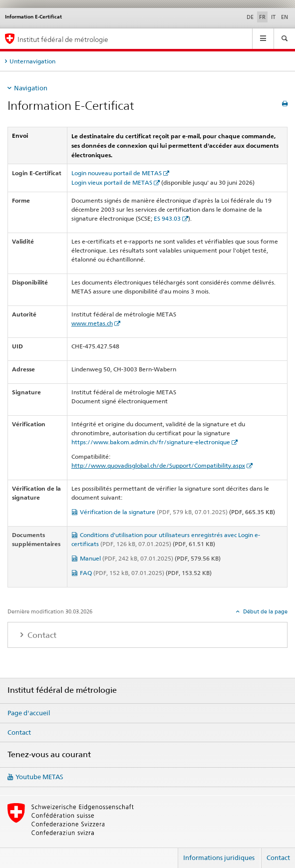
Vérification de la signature (154, 512)
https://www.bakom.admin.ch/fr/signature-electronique (151, 442)
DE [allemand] (250, 17)
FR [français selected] (262, 17)
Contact (19, 732)
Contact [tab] (41, 635)
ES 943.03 (167, 218)
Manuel (127, 558)
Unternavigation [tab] (32, 61)
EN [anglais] (285, 17)
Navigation (31, 88)
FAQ (122, 573)
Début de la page (265, 611)
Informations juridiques (219, 858)
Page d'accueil (29, 713)
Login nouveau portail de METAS (117, 173)
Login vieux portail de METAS (112, 182)
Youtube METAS (39, 777)
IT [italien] (273, 17)
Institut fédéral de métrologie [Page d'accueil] (63, 39)
